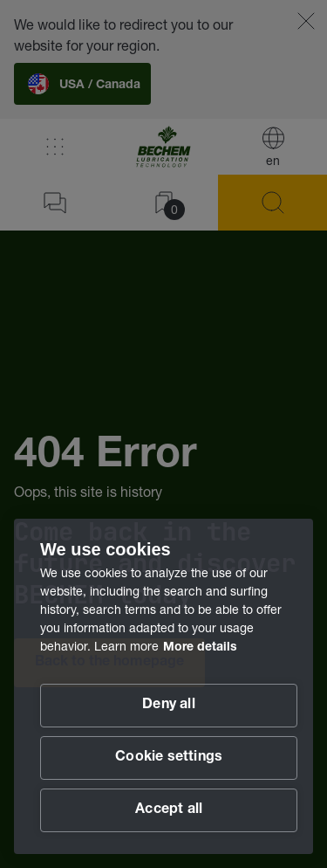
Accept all (169, 810)
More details (200, 648)
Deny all (169, 706)
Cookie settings (169, 758)
